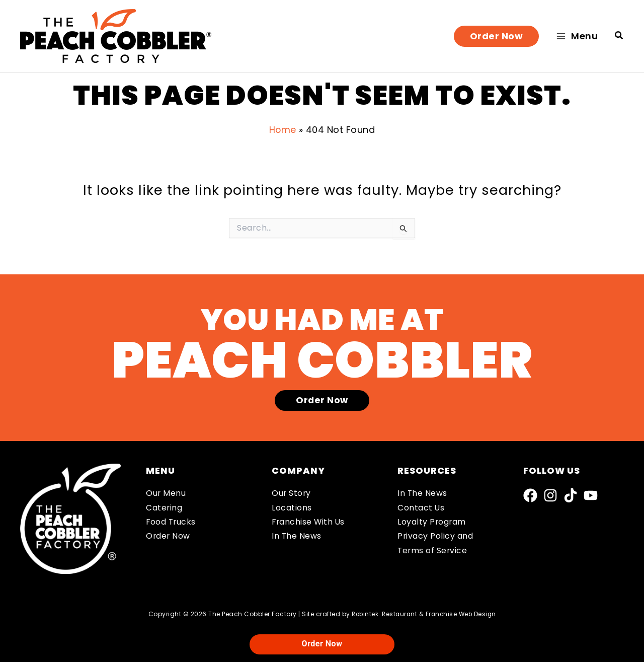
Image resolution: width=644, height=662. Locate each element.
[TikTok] (571, 495)
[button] (497, 36)
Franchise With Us (309, 522)
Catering (164, 508)
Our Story (292, 494)
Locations (292, 508)
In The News (297, 537)
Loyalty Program (432, 522)
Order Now (169, 537)
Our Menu (166, 494)
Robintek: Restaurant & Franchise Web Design (424, 614)
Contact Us (421, 508)
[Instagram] (550, 495)
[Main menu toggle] (577, 36)
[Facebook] (530, 495)
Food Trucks (172, 522)
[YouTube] (591, 495)
